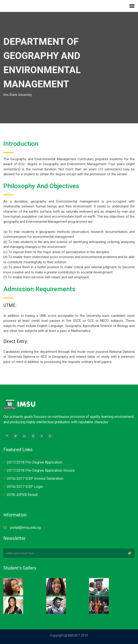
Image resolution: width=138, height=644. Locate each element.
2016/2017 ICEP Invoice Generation (35, 478)
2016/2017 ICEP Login (25, 487)
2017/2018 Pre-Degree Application (35, 462)
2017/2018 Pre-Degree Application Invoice (41, 470)
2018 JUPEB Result (22, 495)
